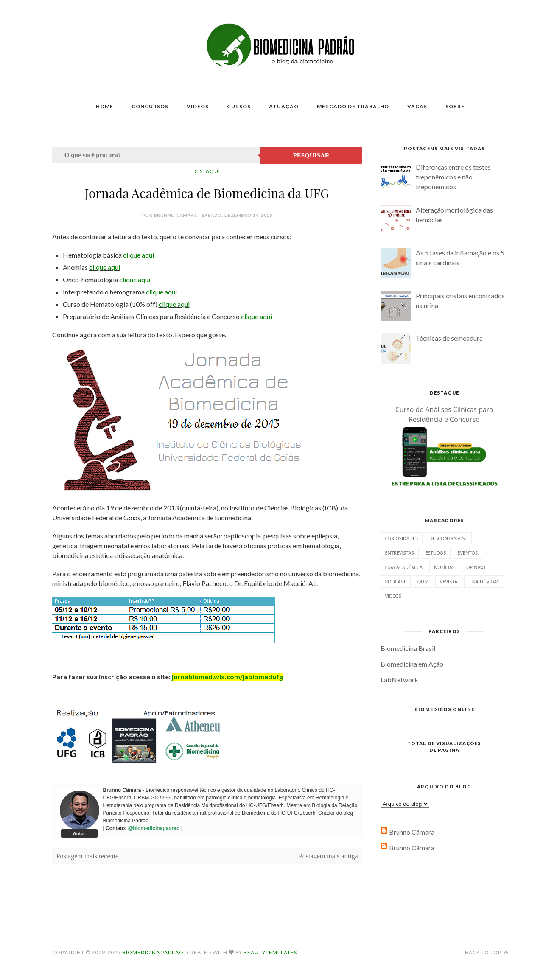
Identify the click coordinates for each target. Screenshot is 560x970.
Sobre (455, 106)
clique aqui (139, 255)
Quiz (423, 582)
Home (105, 106)
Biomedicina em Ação (412, 664)
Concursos (150, 106)
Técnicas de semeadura (449, 338)
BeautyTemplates (270, 952)
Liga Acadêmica (404, 567)
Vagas (417, 106)
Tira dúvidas (484, 582)
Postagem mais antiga (328, 856)
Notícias (444, 567)
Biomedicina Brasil (408, 648)
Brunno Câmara (412, 832)
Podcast (396, 582)
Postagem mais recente (88, 856)
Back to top (487, 952)
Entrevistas (400, 553)
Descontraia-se (448, 538)
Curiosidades (402, 538)
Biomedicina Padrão (153, 952)
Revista (449, 582)
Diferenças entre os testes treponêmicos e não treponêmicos (453, 177)
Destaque (207, 171)
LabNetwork (399, 680)
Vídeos (198, 106)
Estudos (436, 553)
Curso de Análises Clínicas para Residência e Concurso (444, 414)
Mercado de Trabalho (353, 106)
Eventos (468, 553)
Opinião (476, 567)
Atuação (284, 106)
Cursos (239, 106)
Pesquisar (311, 155)
